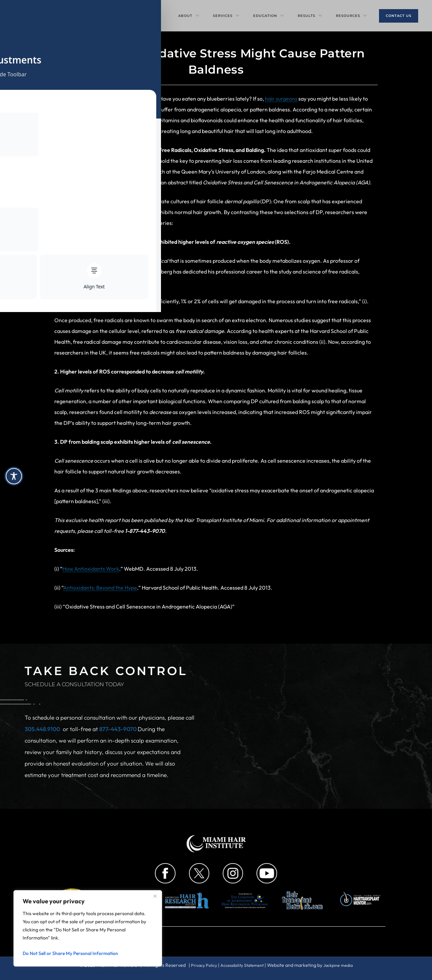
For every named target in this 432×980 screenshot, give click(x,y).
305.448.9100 (42, 729)
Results (310, 16)
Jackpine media (343, 965)
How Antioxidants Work (91, 569)
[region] (88, 928)
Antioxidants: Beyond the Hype (100, 588)
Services (226, 16)
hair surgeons (281, 99)
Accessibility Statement (242, 965)
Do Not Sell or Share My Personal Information (70, 953)
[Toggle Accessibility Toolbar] (14, 476)
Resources (352, 16)
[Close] (155, 896)
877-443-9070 (118, 729)
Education (269, 16)
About (189, 16)
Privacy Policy (199, 965)
